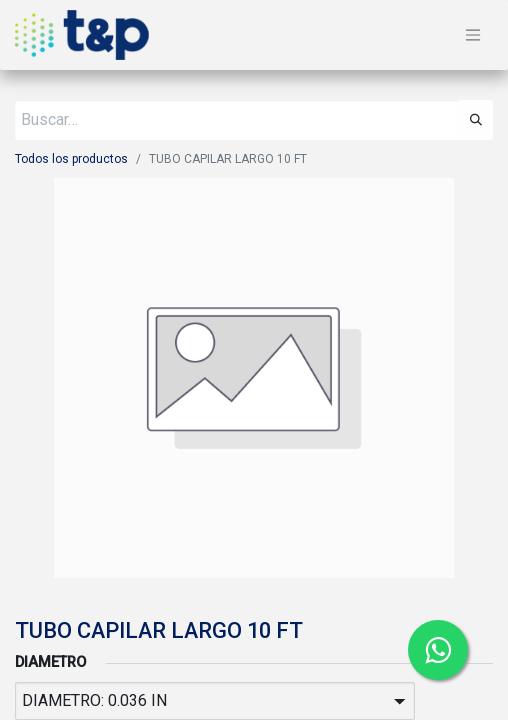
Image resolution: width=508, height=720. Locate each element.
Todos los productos (71, 159)
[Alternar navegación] (473, 35)
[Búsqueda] (476, 120)
